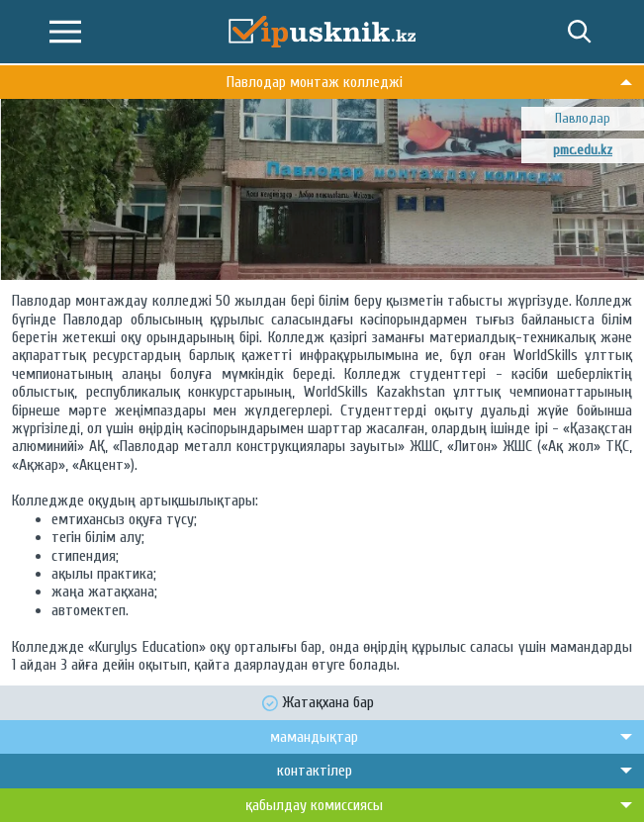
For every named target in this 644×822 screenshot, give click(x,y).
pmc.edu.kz (583, 150)
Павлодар (583, 118)
